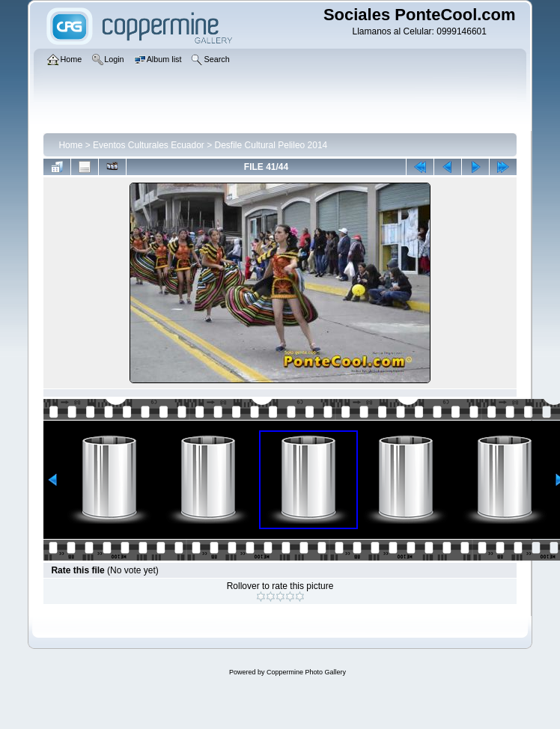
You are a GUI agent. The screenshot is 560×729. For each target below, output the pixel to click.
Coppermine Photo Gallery (306, 672)
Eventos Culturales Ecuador (149, 145)
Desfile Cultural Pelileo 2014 (271, 145)
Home (70, 145)
